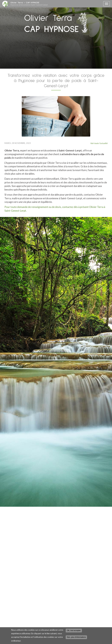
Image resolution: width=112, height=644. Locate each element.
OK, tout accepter (74, 630)
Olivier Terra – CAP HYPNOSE (56, 4)
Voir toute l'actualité (99, 143)
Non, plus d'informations (76, 637)
